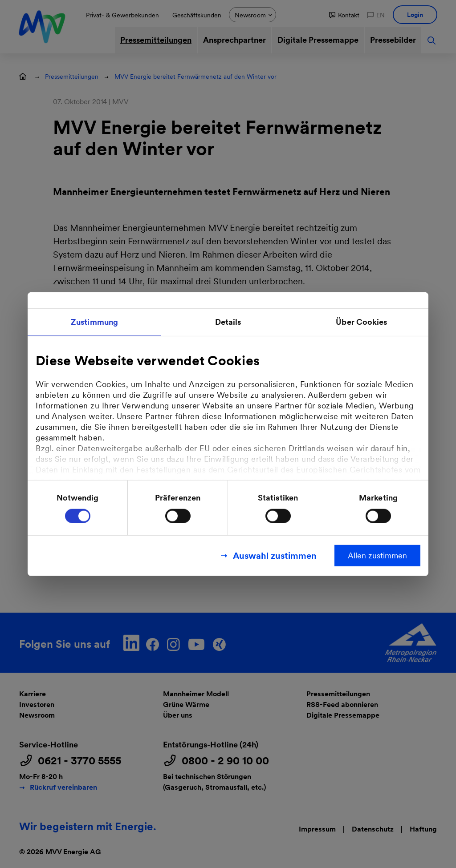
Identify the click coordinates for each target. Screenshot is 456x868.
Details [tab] (228, 321)
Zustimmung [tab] (94, 321)
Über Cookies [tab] (361, 321)
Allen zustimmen (377, 555)
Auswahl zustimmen (275, 556)
